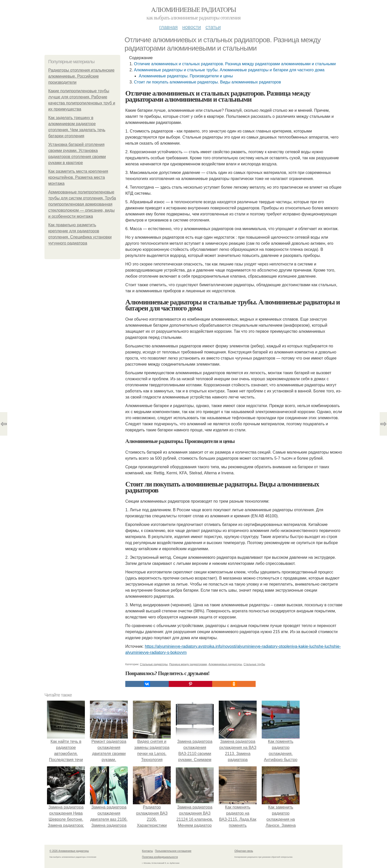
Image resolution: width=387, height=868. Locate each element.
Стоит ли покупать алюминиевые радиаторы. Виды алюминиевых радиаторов (207, 82)
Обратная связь (244, 851)
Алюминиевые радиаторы (193, 10)
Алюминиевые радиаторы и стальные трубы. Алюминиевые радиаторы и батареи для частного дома (229, 70)
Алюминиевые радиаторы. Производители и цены (186, 76)
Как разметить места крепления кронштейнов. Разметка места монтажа (78, 177)
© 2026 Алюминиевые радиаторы (69, 851)
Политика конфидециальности (160, 857)
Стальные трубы (254, 664)
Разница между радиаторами (188, 664)
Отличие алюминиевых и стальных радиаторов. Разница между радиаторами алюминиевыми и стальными (235, 64)
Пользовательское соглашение (173, 851)
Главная (168, 27)
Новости (191, 27)
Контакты (147, 851)
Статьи (213, 27)
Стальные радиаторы (154, 664)
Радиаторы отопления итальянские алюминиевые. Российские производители (81, 76)
